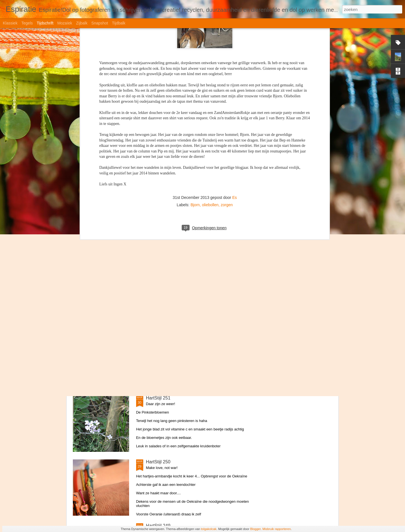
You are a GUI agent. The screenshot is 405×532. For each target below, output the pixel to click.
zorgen (227, 83)
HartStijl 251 (158, 398)
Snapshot (100, 23)
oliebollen (210, 83)
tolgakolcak (209, 529)
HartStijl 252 (158, 334)
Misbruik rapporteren (277, 529)
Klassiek (10, 23)
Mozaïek (65, 23)
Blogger (255, 529)
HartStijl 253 (158, 270)
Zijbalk (82, 23)
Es (235, 75)
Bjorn (195, 83)
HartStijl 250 (158, 462)
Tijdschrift (45, 23)
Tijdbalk (119, 23)
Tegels (27, 23)
